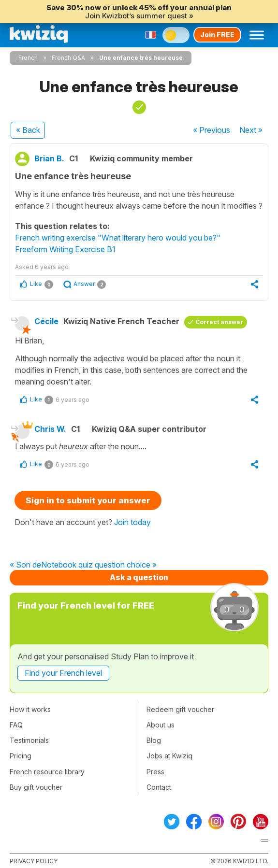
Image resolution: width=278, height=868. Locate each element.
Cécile (46, 321)
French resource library (47, 772)
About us (161, 725)
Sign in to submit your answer (88, 500)
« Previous (212, 130)
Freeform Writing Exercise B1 (65, 249)
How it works (30, 709)
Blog (154, 740)
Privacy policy (34, 861)
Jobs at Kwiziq (169, 756)
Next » (251, 130)
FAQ (16, 725)
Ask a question (139, 577)
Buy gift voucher (36, 787)
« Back (28, 130)
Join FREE (217, 35)
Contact (159, 787)
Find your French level (63, 673)
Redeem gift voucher (180, 709)
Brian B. (49, 158)
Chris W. (50, 429)
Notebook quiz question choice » (99, 565)
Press (155, 772)
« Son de (25, 565)
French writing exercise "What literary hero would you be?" (118, 238)
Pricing (21, 756)
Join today (132, 522)
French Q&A (68, 58)
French (28, 58)
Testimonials (29, 740)
